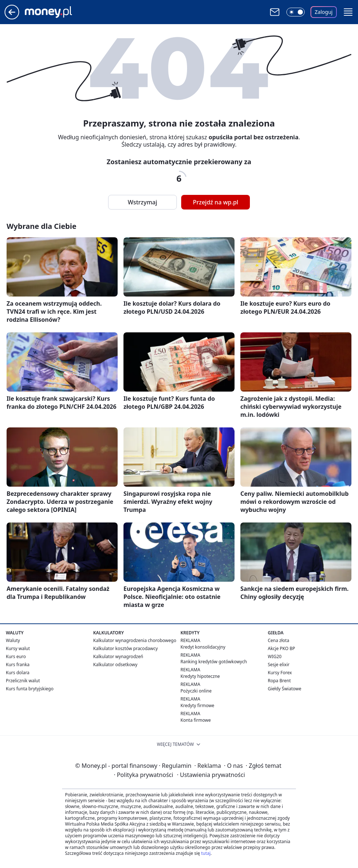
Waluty (13, 640)
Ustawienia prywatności (211, 775)
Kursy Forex (280, 673)
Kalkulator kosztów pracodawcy (125, 648)
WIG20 (275, 656)
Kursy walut (18, 648)
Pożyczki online (196, 691)
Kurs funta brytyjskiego (30, 689)
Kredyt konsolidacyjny (203, 647)
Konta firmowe (196, 720)
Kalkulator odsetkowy (115, 665)
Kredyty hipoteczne (200, 676)
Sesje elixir (279, 665)
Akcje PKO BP (281, 648)
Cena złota (279, 640)
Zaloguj (324, 12)
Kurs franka (18, 665)
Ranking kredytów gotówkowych (214, 662)
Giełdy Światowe (285, 689)
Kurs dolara (18, 673)
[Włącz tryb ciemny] (296, 12)
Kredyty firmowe (197, 705)
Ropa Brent (279, 681)
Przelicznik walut (23, 681)
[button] (348, 12)
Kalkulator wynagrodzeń (118, 656)
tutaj (206, 853)
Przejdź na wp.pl (216, 202)
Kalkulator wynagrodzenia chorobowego (135, 640)
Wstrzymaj (142, 202)
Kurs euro (16, 656)
